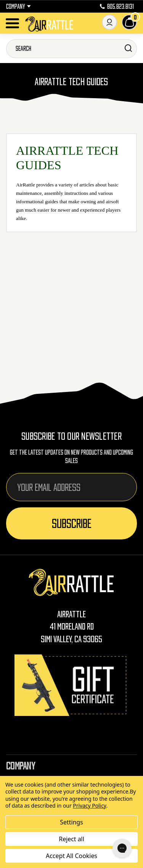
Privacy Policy (89, 806)
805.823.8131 (117, 6)
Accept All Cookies (71, 856)
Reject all (71, 839)
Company (18, 6)
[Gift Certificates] (72, 685)
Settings (71, 822)
